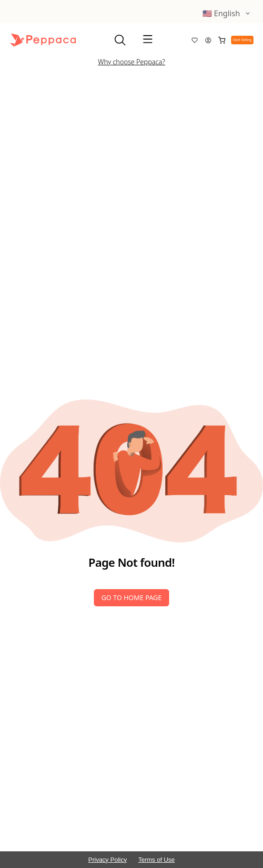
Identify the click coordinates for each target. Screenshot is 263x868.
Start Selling (242, 40)
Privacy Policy (107, 860)
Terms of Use (157, 860)
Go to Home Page (132, 597)
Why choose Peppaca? (132, 62)
